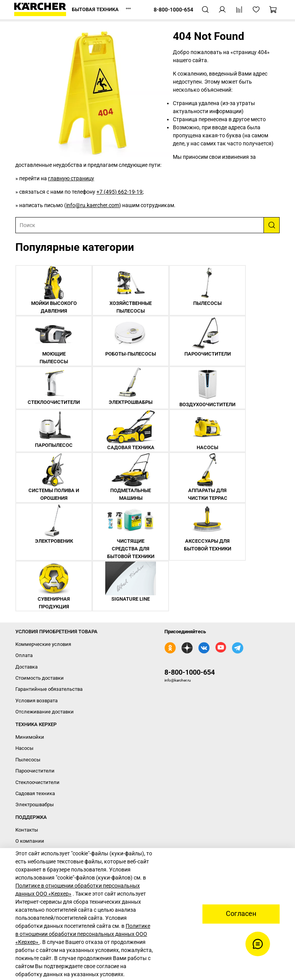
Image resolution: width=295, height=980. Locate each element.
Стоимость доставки (40, 678)
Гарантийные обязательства (49, 689)
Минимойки (30, 737)
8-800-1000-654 (190, 672)
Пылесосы (28, 760)
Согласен (241, 914)
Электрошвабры (35, 805)
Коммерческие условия (43, 644)
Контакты (27, 830)
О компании (30, 841)
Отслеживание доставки (45, 712)
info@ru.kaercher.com (93, 205)
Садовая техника (35, 793)
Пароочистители (35, 771)
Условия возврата (36, 701)
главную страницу (71, 178)
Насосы (24, 748)
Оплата (24, 655)
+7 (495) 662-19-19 (119, 192)
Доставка (27, 667)
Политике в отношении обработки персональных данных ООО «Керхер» (83, 934)
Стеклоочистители (37, 782)
